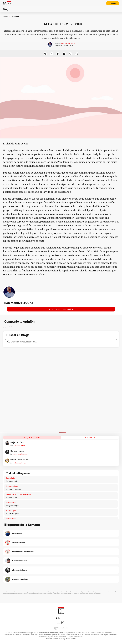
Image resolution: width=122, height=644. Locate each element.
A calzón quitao (12, 511)
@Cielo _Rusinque (15, 489)
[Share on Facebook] (45, 54)
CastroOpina (11, 478)
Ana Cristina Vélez (19, 542)
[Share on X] (52, 54)
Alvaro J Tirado (17, 533)
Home (6, 17)
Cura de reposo (17, 451)
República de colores (20, 460)
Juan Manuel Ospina (68, 43)
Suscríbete (113, 3)
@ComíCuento (14, 497)
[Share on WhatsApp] (58, 54)
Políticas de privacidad (67, 633)
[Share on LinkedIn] (64, 54)
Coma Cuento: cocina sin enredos (19, 494)
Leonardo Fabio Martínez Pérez (23, 552)
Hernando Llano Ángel (20, 579)
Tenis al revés (11, 503)
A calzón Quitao (14, 514)
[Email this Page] (70, 54)
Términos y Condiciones (49, 633)
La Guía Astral (11, 519)
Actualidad (58, 46)
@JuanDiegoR (14, 506)
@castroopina (14, 481)
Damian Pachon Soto (20, 561)
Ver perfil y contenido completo (61, 309)
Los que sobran (12, 486)
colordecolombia (20, 463)
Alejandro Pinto (17, 442)
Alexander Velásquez (21, 454)
